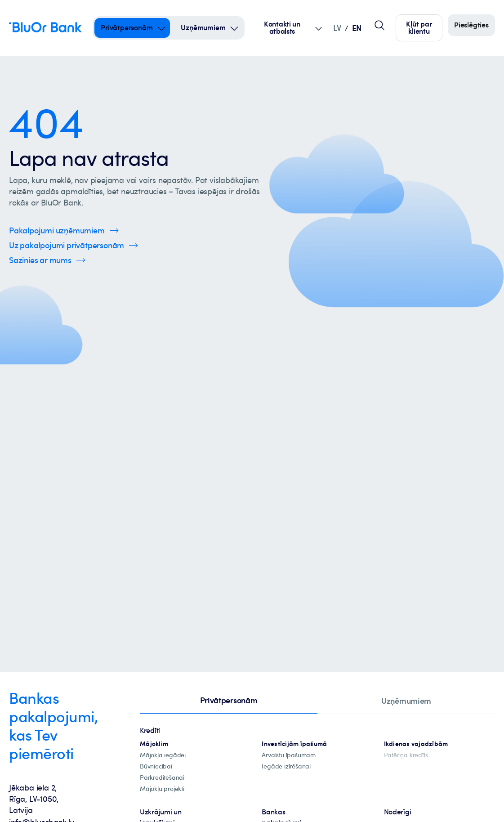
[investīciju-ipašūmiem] (294, 744)
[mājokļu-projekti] (162, 789)
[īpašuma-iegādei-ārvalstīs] (289, 755)
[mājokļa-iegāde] (163, 755)
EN (357, 28)
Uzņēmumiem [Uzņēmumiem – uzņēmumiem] (203, 27)
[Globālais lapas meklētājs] (379, 25)
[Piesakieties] (471, 25)
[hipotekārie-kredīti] (154, 744)
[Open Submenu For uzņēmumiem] (234, 28)
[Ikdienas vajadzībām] (416, 744)
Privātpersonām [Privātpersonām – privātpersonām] (127, 27)
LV (337, 28)
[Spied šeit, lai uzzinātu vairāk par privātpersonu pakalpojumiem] (74, 245)
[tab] (229, 701)
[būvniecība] (156, 766)
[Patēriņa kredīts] (406, 755)
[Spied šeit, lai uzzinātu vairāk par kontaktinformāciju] (47, 260)
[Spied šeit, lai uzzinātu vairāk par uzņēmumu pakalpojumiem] (64, 230)
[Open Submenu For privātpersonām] (161, 28)
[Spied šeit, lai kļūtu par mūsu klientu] (419, 28)
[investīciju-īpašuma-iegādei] (286, 766)
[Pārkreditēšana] (162, 778)
